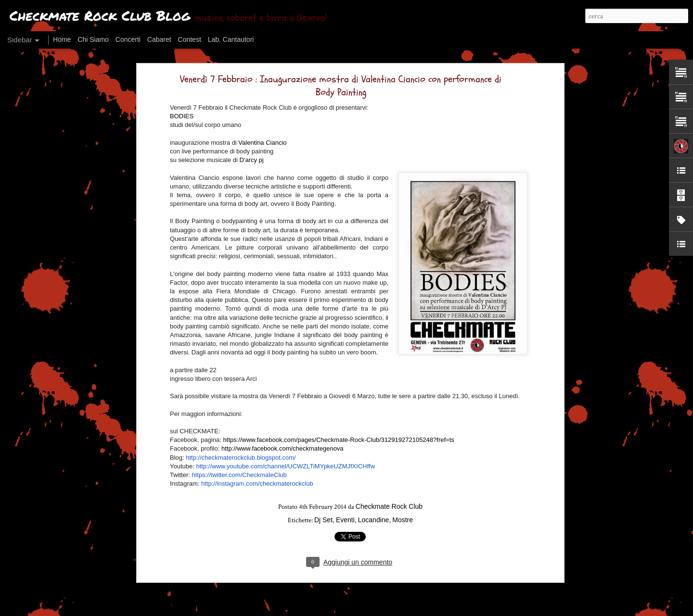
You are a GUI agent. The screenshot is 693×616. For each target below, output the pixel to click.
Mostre (403, 516)
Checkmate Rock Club (389, 503)
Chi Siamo (93, 39)
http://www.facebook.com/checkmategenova (282, 445)
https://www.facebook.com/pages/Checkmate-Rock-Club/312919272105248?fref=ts (339, 436)
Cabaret (159, 39)
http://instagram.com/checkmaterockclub (257, 480)
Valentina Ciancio (262, 139)
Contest (190, 39)
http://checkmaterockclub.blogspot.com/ (241, 454)
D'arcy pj (252, 157)
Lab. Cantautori (231, 39)
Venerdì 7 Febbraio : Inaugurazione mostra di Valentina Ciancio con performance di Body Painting (341, 82)
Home (62, 39)
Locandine (374, 516)
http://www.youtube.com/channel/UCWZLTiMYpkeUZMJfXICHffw (285, 463)
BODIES (182, 113)
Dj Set (323, 516)
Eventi (345, 516)
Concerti (128, 39)
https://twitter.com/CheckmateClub (239, 471)
